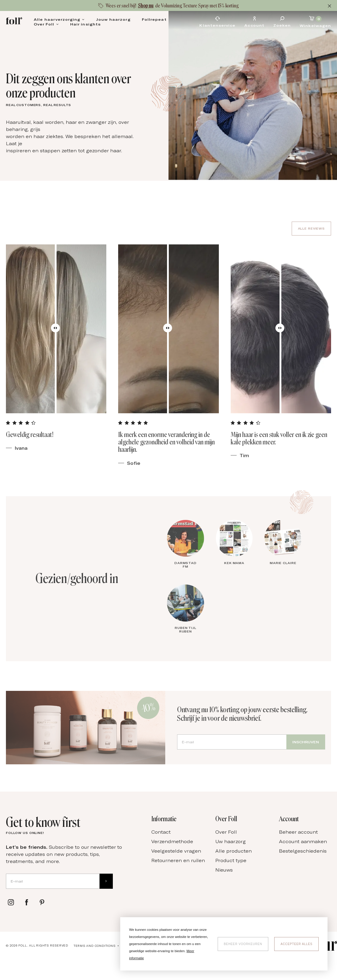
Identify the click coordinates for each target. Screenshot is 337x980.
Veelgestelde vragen (176, 851)
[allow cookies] (296, 944)
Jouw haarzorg (113, 20)
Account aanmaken (303, 841)
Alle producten (234, 851)
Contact (161, 832)
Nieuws (224, 870)
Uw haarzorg (231, 841)
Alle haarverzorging (57, 20)
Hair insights (85, 24)
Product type (231, 860)
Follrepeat (154, 20)
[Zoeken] (282, 22)
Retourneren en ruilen (178, 860)
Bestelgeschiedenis (303, 851)
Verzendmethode (172, 841)
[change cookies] (243, 944)
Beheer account (298, 832)
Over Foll (44, 24)
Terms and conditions (95, 946)
